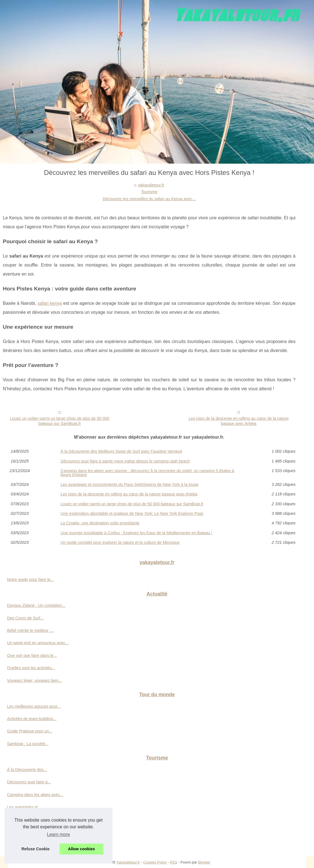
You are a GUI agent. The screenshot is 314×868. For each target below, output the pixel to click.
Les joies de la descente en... (33, 819)
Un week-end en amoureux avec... (38, 643)
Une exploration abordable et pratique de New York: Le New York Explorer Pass (132, 513)
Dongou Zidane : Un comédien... (36, 605)
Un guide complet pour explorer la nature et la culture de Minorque (120, 542)
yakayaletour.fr (151, 185)
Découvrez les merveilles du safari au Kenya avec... (149, 199)
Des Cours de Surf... (25, 618)
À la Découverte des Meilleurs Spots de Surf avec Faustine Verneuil (121, 451)
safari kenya (50, 303)
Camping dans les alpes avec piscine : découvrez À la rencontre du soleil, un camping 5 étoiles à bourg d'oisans (148, 473)
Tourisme (149, 192)
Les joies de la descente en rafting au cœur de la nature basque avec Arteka (239, 421)
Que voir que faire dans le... (32, 655)
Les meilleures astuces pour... (34, 706)
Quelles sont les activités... (31, 668)
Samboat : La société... (28, 744)
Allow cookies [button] (82, 849)
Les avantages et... (24, 807)
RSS (174, 862)
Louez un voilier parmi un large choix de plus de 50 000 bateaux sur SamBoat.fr (60, 421)
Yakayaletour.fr (128, 862)
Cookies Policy (155, 862)
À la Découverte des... (27, 770)
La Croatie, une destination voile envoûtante (100, 523)
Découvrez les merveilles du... (34, 832)
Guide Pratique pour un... (30, 731)
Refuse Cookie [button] (35, 849)
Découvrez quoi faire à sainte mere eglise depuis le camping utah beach (125, 461)
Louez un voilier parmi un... (31, 844)
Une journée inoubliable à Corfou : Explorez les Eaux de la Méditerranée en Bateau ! (136, 533)
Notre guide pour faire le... (30, 580)
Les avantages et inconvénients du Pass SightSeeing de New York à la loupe (130, 484)
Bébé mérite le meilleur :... (31, 630)
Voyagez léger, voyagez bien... (34, 680)
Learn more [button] (58, 834)
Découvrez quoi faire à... (29, 782)
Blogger (204, 862)
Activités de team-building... (32, 719)
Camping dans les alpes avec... (35, 795)
